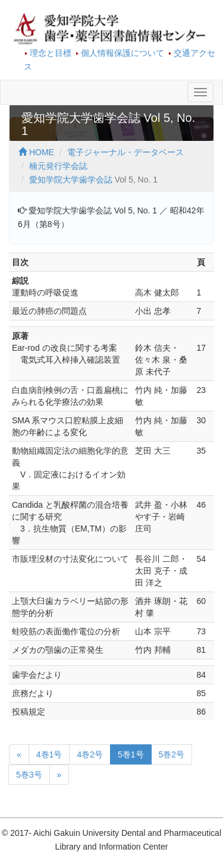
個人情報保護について (123, 53)
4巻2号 (90, 754)
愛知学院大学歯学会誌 (71, 180)
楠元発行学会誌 (58, 166)
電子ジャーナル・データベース (125, 152)
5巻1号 (131, 754)
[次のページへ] (59, 775)
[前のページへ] (19, 754)
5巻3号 (29, 775)
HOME (36, 152)
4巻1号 (49, 754)
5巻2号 (172, 754)
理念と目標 (51, 53)
